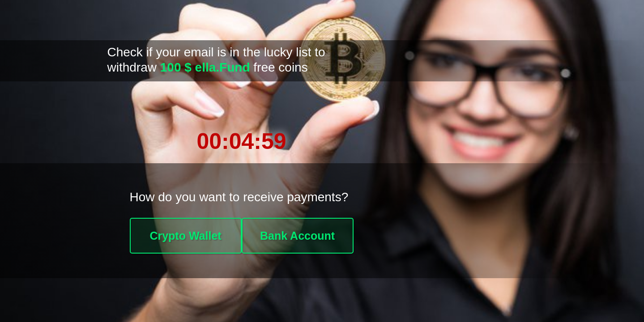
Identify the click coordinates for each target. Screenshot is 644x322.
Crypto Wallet (185, 236)
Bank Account (297, 236)
